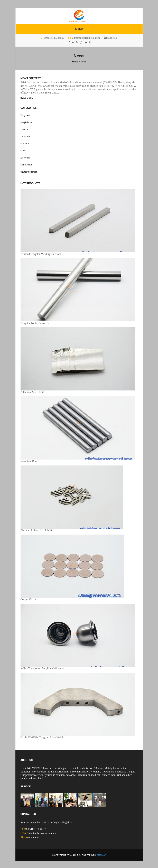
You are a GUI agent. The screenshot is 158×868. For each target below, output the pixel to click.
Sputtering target (29, 172)
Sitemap (101, 855)
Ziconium (25, 158)
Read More (27, 98)
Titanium (25, 129)
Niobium (25, 143)
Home (75, 62)
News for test (31, 78)
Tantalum (25, 137)
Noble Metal (26, 165)
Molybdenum (27, 122)
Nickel (24, 151)
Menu (79, 29)
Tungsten (25, 115)
